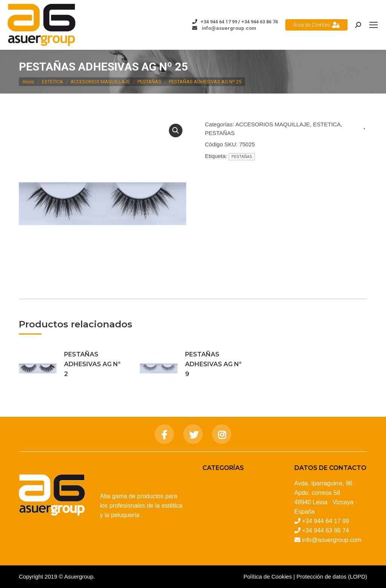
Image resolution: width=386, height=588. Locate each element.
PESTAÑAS (220, 133)
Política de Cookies (268, 576)
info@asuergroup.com (228, 28)
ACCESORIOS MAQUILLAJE (273, 124)
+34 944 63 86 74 (260, 22)
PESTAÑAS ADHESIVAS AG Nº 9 (213, 364)
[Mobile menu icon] (374, 25)
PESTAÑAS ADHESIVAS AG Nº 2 (92, 364)
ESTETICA (327, 124)
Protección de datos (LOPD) (332, 576)
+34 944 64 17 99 (219, 22)
